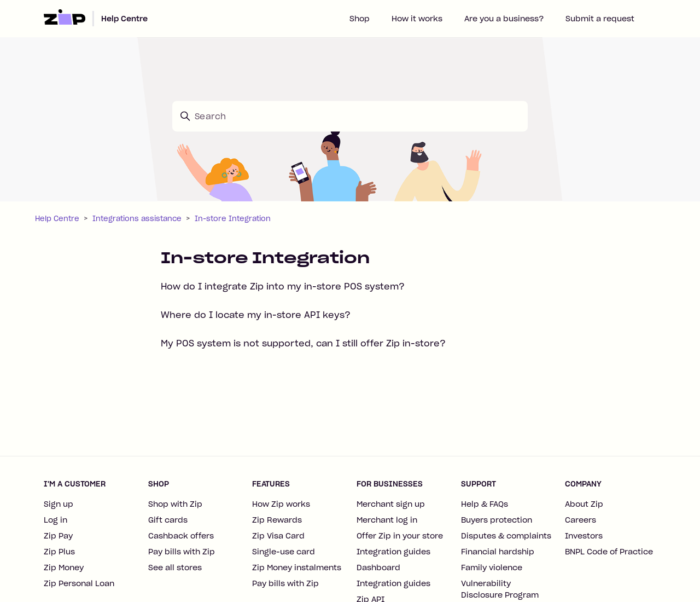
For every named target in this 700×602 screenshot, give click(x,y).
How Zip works (281, 504)
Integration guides (393, 552)
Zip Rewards (277, 520)
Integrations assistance (137, 219)
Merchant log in (387, 520)
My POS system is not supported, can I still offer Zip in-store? (303, 343)
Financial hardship (498, 552)
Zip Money (64, 568)
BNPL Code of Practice (609, 552)
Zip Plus (59, 552)
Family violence (492, 568)
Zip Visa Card (278, 536)
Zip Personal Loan (79, 583)
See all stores (175, 568)
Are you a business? (504, 19)
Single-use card (284, 552)
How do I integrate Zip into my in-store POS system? (283, 286)
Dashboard (378, 568)
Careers (581, 520)
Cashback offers (181, 536)
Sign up (59, 504)
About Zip (584, 504)
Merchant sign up (391, 504)
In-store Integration (233, 219)
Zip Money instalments (297, 568)
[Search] (350, 116)
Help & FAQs (485, 504)
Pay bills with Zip (182, 552)
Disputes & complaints (506, 536)
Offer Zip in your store (400, 536)
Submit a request (600, 19)
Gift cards (168, 520)
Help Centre (124, 19)
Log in (56, 520)
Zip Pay (58, 536)
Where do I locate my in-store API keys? (256, 315)
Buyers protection (497, 520)
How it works (417, 19)
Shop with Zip (175, 504)
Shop (360, 19)
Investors (584, 536)
